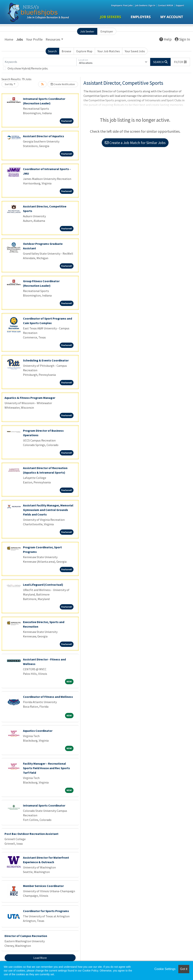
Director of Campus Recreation (26, 936)
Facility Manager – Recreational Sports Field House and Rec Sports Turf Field (46, 768)
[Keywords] (40, 62)
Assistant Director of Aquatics (44, 136)
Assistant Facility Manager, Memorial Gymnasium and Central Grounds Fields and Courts (48, 510)
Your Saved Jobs (135, 51)
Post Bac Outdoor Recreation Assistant (31, 834)
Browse (66, 51)
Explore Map (84, 51)
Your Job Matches (109, 51)
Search (52, 51)
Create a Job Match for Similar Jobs (135, 143)
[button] (180, 62)
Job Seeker (87, 31)
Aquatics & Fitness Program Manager (30, 398)
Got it (184, 969)
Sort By (9, 84)
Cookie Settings (165, 969)
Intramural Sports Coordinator (44, 805)
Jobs (20, 39)
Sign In (182, 39)
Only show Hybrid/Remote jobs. (28, 68)
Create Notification (63, 84)
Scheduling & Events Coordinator (46, 360)
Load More (40, 958)
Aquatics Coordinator (38, 731)
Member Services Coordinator (43, 886)
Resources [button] (53, 39)
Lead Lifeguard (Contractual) (43, 585)
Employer (107, 31)
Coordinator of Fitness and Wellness (48, 697)
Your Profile (34, 39)
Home (9, 39)
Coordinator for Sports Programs (46, 911)
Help (165, 39)
